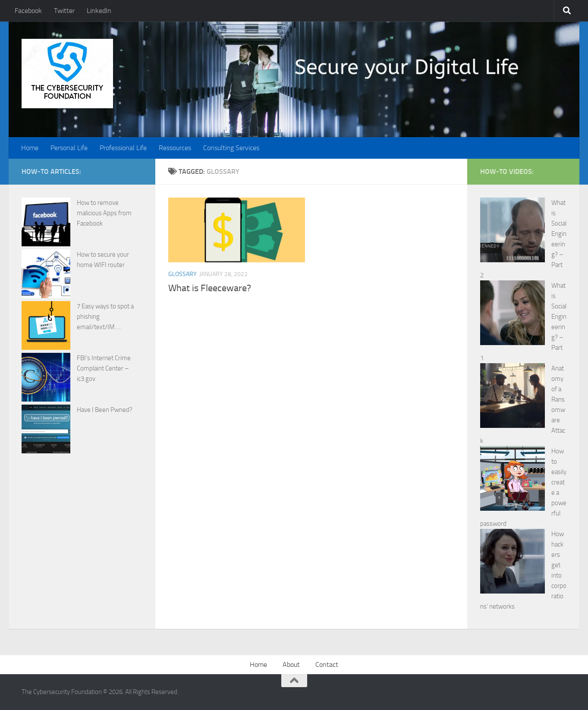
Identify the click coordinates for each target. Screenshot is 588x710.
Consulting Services (231, 148)
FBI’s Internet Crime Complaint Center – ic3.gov (104, 368)
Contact (327, 664)
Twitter (64, 11)
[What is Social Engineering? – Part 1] (513, 314)
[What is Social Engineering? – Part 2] (513, 231)
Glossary (182, 274)
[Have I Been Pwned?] (46, 430)
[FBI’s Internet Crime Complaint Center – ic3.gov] (46, 379)
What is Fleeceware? (210, 288)
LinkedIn (99, 11)
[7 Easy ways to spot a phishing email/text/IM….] (46, 327)
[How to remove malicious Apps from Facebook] (46, 223)
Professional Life (123, 148)
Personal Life (69, 148)
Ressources (175, 148)
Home (30, 148)
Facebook (28, 11)
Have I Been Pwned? (105, 410)
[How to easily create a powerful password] (513, 480)
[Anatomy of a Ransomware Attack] (513, 397)
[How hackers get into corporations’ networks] (513, 563)
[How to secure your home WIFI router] (46, 275)
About (291, 664)
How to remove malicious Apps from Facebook (104, 213)
